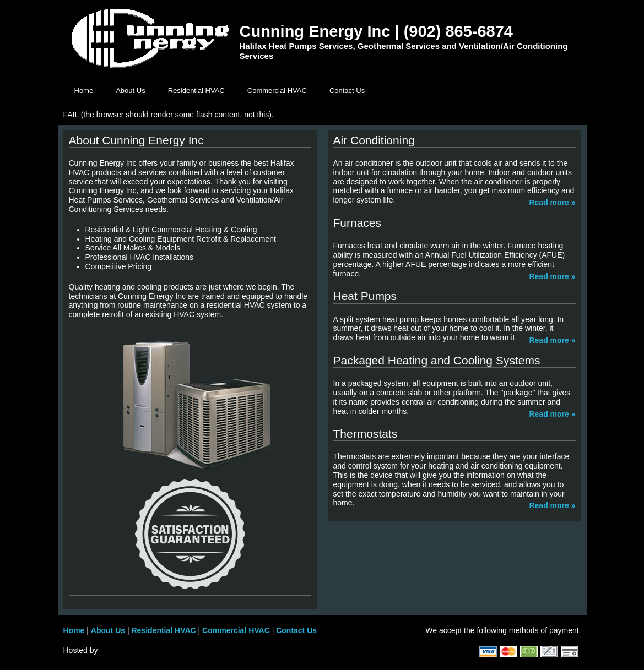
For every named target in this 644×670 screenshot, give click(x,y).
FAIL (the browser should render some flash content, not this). (169, 115)
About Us (130, 91)
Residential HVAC (196, 91)
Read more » (552, 203)
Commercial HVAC (277, 91)
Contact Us (347, 91)
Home (84, 91)
